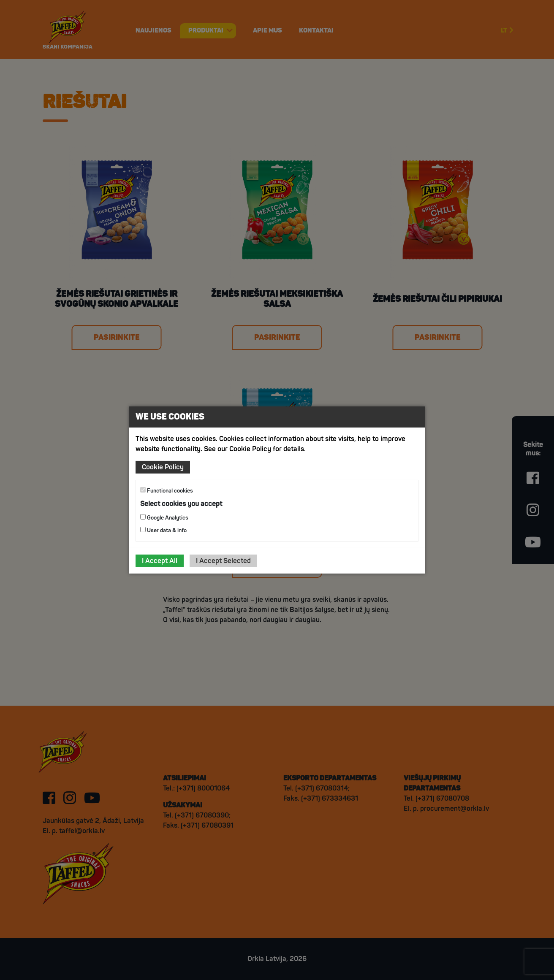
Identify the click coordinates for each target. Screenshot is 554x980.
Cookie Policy (163, 467)
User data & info (163, 530)
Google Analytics (164, 518)
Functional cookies (167, 491)
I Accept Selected (223, 561)
